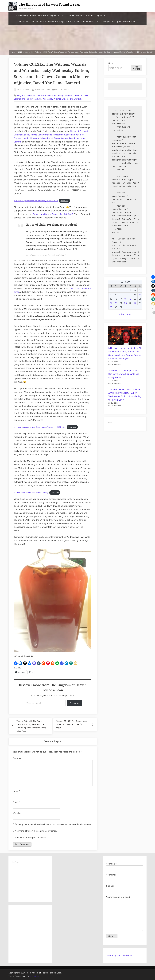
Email (16, 802)
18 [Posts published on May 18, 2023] (125, 299)
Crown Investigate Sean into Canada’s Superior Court (39, 15)
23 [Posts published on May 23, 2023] (116, 303)
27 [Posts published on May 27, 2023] (135, 303)
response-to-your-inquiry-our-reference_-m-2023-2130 (36, 201)
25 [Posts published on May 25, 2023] (125, 303)
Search (112, 63)
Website (17, 813)
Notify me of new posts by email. (31, 838)
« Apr (122, 314)
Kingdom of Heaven (26, 95)
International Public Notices (80, 15)
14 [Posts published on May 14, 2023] (140, 295)
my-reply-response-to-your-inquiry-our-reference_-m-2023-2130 (40, 427)
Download (64, 201)
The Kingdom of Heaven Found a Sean (50, 5)
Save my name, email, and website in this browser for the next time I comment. (54, 825)
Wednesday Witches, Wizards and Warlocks (62, 99)
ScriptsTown (34, 976)
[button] (16, 663)
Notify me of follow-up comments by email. (36, 831)
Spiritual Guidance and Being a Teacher (54, 95)
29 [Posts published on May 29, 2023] (111, 307)
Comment (18, 759)
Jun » (129, 314)
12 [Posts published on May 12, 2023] (130, 295)
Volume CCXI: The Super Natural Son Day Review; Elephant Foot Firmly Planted (124, 374)
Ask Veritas (137, 68)
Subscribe (74, 703)
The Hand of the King (32, 99)
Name (16, 791)
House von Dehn (42, 89)
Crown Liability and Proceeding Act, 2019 (53, 214)
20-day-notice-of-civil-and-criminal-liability (31, 492)
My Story (101, 15)
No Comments (62, 90)
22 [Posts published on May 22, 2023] (111, 303)
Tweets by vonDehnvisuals (119, 956)
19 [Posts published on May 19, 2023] (130, 299)
